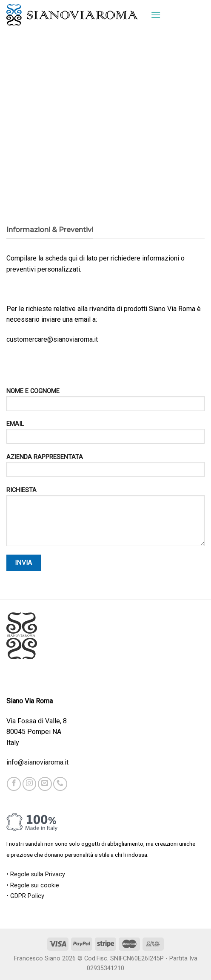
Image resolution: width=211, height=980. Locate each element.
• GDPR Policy (25, 896)
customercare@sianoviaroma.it (52, 339)
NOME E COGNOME (105, 402)
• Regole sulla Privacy (36, 874)
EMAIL (105, 435)
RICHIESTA (105, 519)
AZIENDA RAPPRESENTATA (105, 468)
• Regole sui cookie (33, 885)
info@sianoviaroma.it (37, 762)
